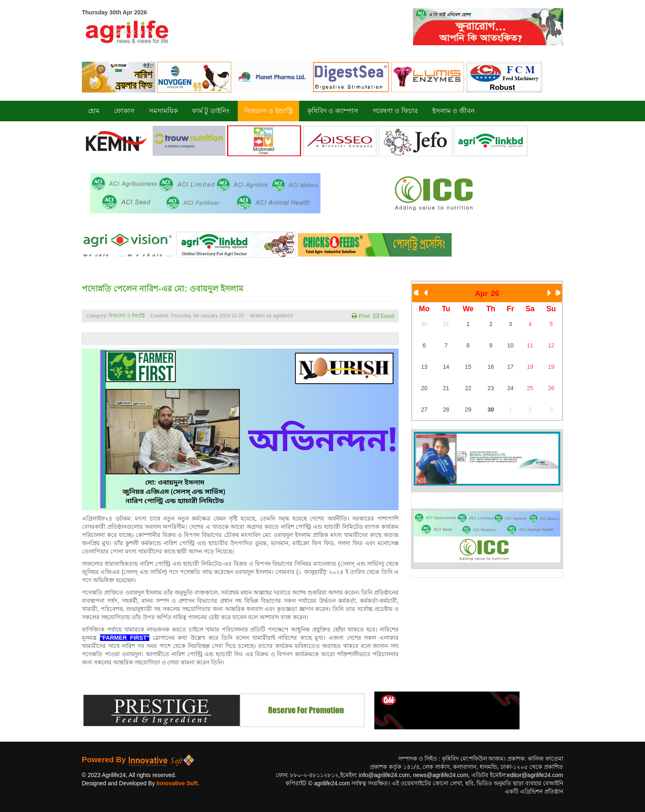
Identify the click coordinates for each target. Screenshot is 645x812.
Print (363, 316)
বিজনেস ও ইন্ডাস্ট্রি (127, 316)
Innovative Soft (177, 783)
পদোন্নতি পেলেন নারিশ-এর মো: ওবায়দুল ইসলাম (162, 289)
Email (387, 316)
